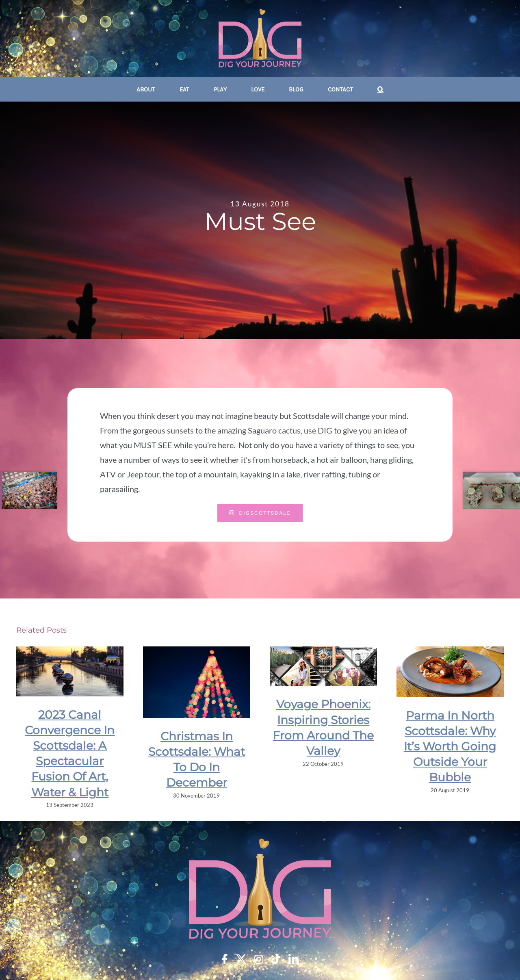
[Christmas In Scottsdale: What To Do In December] (197, 682)
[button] (380, 89)
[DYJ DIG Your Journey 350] (260, 39)
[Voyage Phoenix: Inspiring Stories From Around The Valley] (323, 666)
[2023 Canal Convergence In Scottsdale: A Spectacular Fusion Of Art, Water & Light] (70, 671)
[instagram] (259, 959)
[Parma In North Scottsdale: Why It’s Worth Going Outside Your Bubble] (450, 672)
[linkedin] (294, 959)
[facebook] (225, 959)
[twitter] (241, 959)
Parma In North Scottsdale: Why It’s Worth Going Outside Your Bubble (450, 746)
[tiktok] (276, 959)
